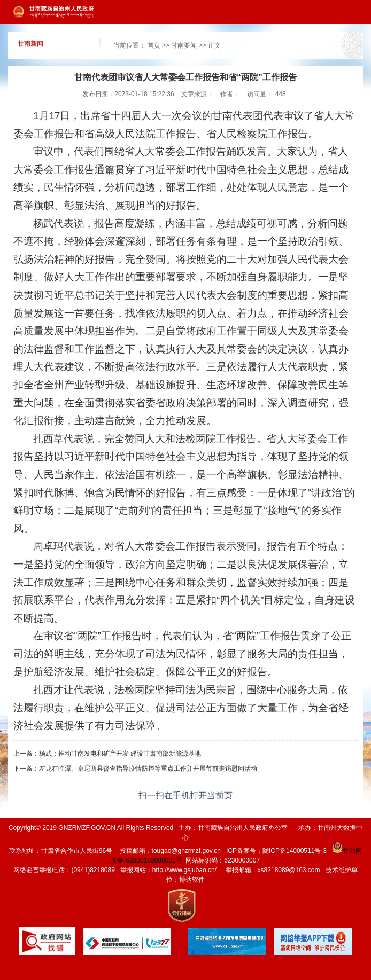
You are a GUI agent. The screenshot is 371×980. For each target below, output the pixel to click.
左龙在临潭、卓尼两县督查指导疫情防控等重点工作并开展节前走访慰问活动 (148, 769)
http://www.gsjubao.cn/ (184, 870)
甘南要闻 (184, 45)
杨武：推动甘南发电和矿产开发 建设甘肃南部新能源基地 (120, 754)
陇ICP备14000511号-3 (295, 851)
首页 (154, 45)
